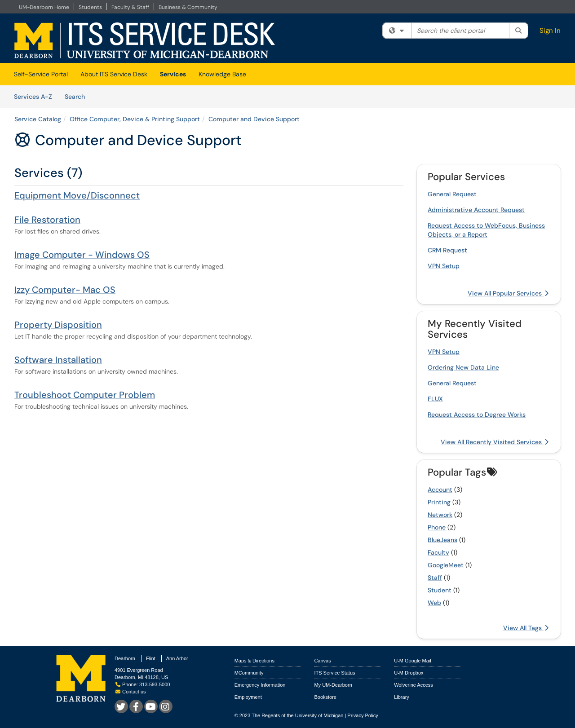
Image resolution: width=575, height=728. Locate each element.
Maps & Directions (254, 661)
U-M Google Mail (413, 661)
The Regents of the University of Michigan (297, 715)
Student (440, 590)
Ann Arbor (177, 658)
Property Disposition (58, 325)
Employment (248, 697)
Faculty (438, 552)
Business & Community (188, 7)
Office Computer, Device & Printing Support (135, 119)
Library (402, 697)
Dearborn (125, 658)
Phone (437, 527)
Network (440, 515)
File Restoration (47, 220)
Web (434, 603)
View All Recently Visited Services (495, 442)
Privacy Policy (363, 715)
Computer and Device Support (254, 119)
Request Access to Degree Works (477, 415)
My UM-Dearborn (333, 685)
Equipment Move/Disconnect (77, 195)
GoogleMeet (446, 565)
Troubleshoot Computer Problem (85, 395)
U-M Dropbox (409, 673)
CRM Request (447, 250)
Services (173, 74)
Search (78, 96)
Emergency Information (260, 685)
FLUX (435, 399)
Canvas (322, 661)
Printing (439, 502)
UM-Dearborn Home (44, 7)
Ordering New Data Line (463, 367)
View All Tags (526, 628)
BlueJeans (442, 540)
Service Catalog (38, 119)
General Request (452, 194)
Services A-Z (33, 97)
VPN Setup (444, 266)
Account (440, 490)
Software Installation (58, 360)
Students (90, 7)
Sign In (550, 31)
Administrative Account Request (476, 210)
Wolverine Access (414, 685)
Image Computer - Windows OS (82, 255)
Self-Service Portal (41, 74)
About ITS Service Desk (114, 74)
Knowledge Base (222, 74)
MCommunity (249, 673)
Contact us (131, 692)
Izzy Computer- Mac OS (65, 290)
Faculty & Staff (130, 7)
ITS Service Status (334, 673)
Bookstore (325, 697)
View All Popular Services (508, 293)
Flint (151, 658)
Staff (435, 578)
